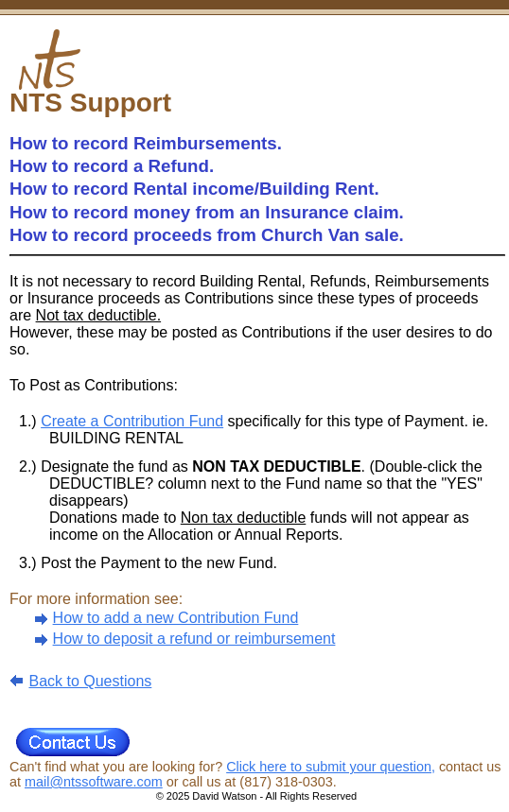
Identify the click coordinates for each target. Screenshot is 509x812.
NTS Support (90, 103)
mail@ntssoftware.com (94, 782)
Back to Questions (90, 681)
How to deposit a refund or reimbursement (194, 639)
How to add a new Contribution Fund (176, 618)
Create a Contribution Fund (132, 421)
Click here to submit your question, (331, 767)
